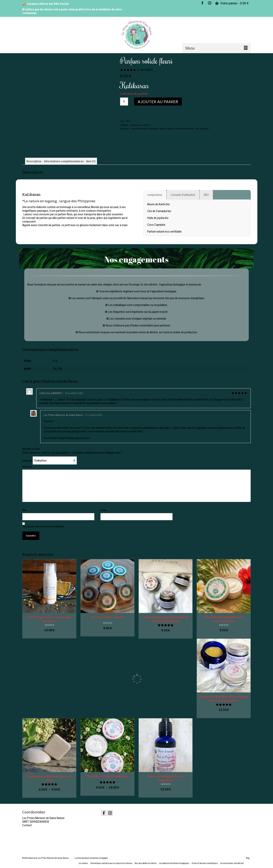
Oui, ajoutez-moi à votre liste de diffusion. (43, 525)
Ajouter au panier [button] (49, 636)
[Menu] (216, 48)
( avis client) (145, 70)
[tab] (155, 195)
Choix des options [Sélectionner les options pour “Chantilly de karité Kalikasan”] (107, 793)
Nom (25, 510)
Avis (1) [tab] (91, 161)
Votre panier (232, 3)
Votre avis (28, 467)
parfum (163, 129)
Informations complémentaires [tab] (64, 161)
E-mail (104, 510)
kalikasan (154, 129)
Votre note (27, 461)
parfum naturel (175, 129)
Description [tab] (34, 161)
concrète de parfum (140, 129)
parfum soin (188, 129)
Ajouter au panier (158, 102)
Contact (27, 825)
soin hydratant (202, 129)
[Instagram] (110, 813)
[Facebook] (104, 813)
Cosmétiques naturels (140, 125)
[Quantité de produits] (124, 102)
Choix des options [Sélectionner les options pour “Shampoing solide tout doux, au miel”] (49, 795)
